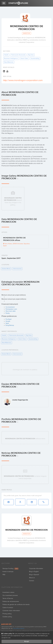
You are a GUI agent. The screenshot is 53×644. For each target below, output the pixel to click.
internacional (17, 269)
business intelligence (11, 58)
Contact (32, 581)
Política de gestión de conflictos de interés (16, 604)
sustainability (35, 58)
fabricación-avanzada (18, 55)
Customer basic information (11, 611)
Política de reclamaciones (11, 601)
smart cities (24, 58)
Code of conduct (8, 608)
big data (31, 55)
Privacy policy (7, 614)
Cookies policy (7, 617)
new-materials (9, 62)
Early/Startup (10, 325)
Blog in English (34, 572)
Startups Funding (10, 568)
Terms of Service (8, 598)
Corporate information (36, 568)
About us (32, 578)
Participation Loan (11, 309)
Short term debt (11, 311)
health (6, 55)
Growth (8, 321)
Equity (8, 313)
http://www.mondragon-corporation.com (23, 80)
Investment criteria (8, 592)
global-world (6, 269)
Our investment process (10, 595)
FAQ (4, 575)
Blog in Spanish (34, 575)
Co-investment (10, 307)
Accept (26, 641)
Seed (7, 323)
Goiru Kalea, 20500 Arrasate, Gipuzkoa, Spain (17, 245)
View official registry (19, 628)
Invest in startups (8, 572)
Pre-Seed (8, 319)
